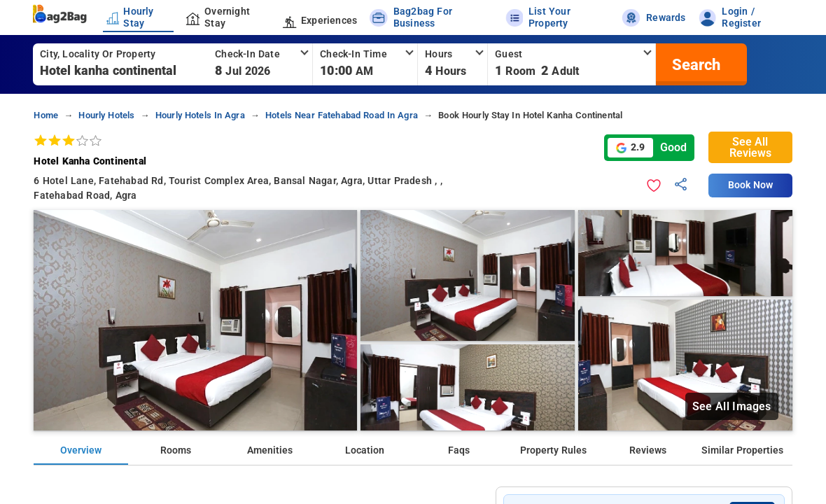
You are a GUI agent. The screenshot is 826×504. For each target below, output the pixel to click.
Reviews (648, 450)
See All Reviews (750, 147)
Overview (81, 450)
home (46, 115)
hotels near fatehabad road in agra (342, 115)
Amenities (270, 450)
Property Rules (553, 450)
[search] (694, 64)
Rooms (176, 450)
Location (365, 450)
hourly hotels (106, 115)
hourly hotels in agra (200, 115)
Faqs (459, 450)
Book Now (750, 185)
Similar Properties (742, 450)
